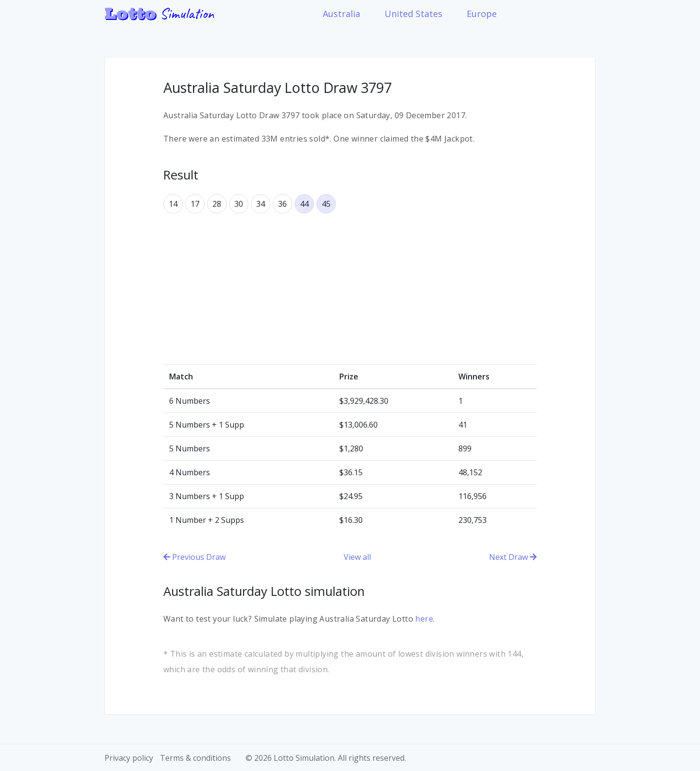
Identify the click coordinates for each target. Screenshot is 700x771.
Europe (482, 14)
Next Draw (513, 557)
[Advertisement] (350, 289)
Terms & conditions (195, 758)
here (424, 619)
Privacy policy (129, 758)
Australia (341, 14)
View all (357, 557)
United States (413, 14)
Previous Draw (194, 557)
